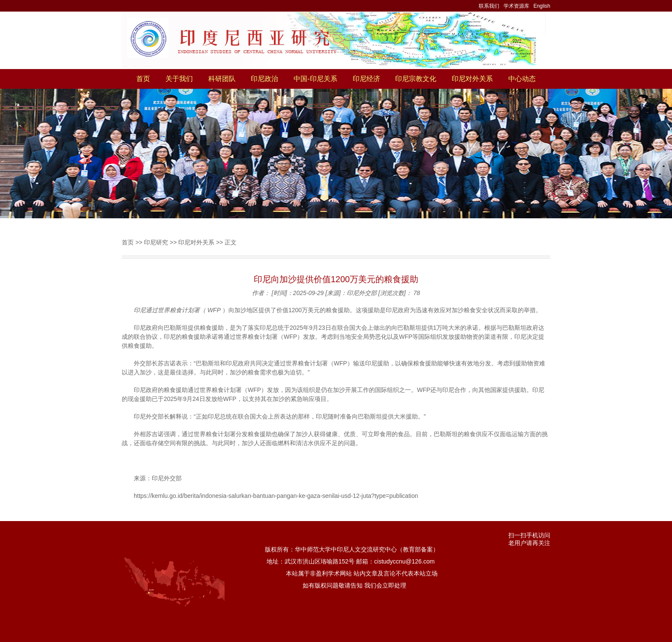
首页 (143, 79)
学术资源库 (516, 6)
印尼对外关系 (472, 79)
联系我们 (489, 6)
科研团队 (222, 79)
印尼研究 (156, 242)
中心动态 (522, 79)
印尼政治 (264, 79)
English (542, 6)
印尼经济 (366, 79)
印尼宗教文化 (416, 79)
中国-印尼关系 (315, 79)
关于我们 (179, 79)
